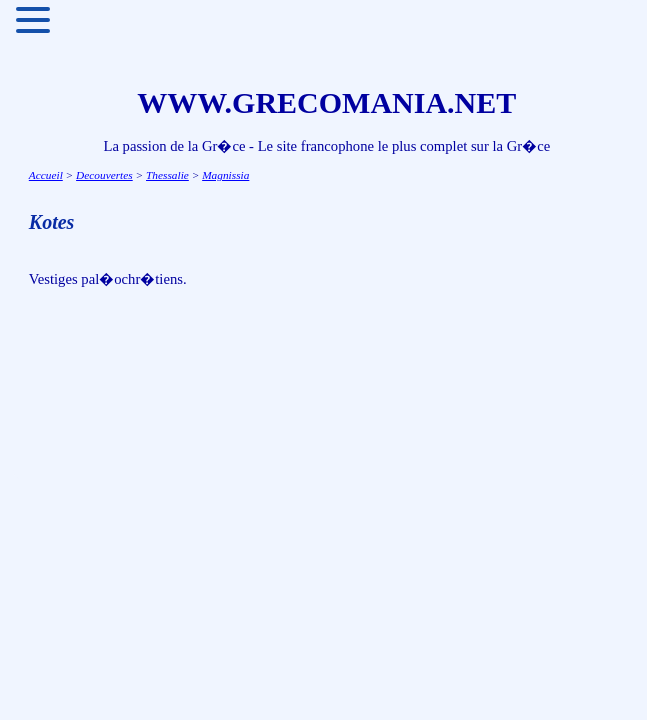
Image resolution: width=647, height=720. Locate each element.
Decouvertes (104, 175)
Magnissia (225, 175)
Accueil (46, 175)
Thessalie (167, 175)
